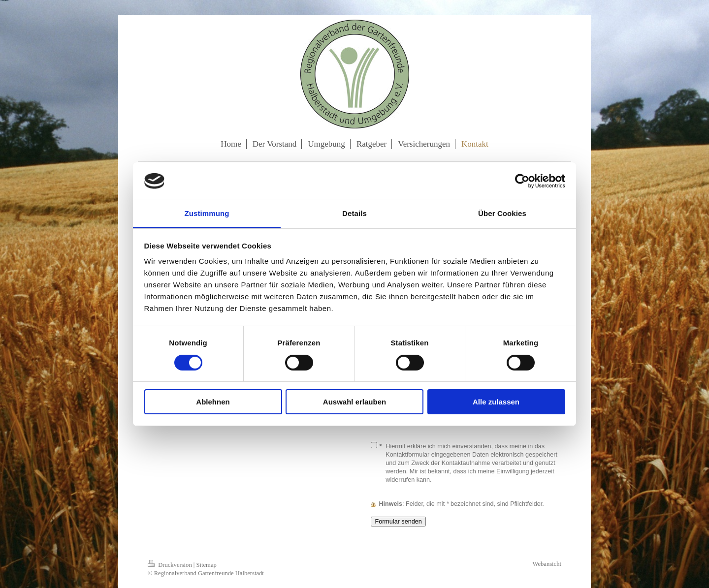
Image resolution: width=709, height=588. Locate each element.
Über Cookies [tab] (502, 213)
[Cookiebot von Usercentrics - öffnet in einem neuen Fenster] (522, 181)
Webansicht (547, 564)
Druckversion (171, 565)
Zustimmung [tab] (207, 213)
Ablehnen (213, 402)
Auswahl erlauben (354, 402)
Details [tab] (354, 213)
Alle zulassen (496, 402)
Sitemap (207, 565)
